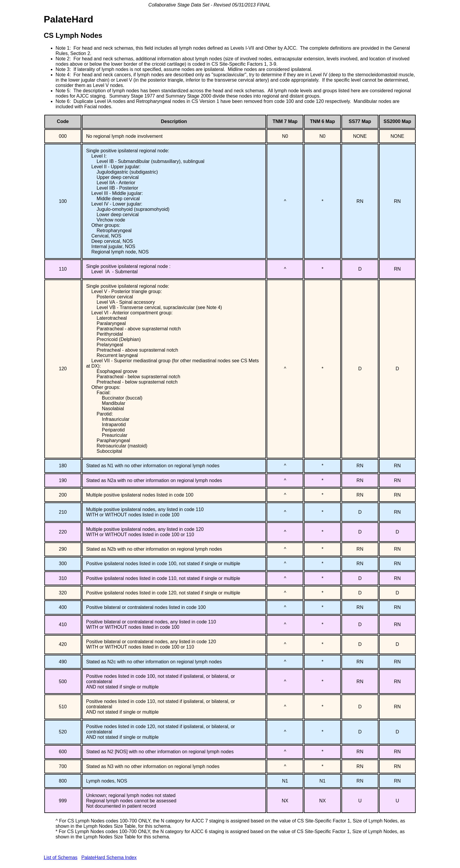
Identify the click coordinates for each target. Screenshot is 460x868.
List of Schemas (61, 858)
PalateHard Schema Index (109, 858)
